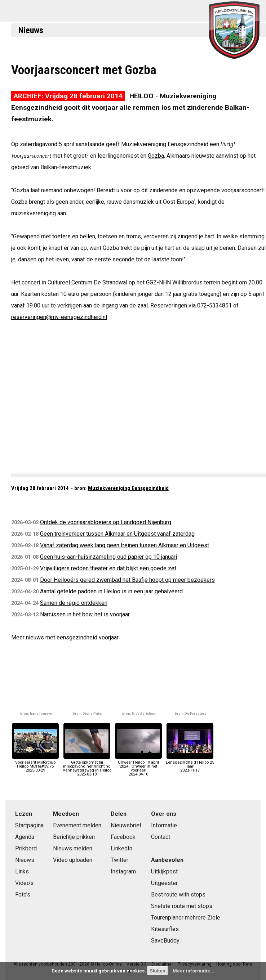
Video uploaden (73, 860)
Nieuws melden (73, 848)
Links (22, 871)
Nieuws (31, 30)
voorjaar (109, 637)
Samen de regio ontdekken (74, 603)
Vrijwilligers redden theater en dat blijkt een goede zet (108, 568)
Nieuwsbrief (126, 825)
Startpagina (29, 825)
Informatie (164, 825)
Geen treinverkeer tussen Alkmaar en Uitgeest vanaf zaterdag (117, 534)
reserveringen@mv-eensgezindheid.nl (59, 317)
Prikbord (26, 848)
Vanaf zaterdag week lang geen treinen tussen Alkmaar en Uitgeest (125, 545)
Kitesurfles (165, 929)
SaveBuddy (165, 941)
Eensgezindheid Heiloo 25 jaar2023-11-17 (190, 765)
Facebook (123, 837)
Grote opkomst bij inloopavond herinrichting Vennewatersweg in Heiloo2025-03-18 (87, 767)
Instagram (123, 871)
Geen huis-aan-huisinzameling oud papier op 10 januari (108, 557)
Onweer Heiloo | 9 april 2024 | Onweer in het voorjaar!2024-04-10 (138, 767)
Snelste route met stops (182, 906)
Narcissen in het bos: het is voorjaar (85, 614)
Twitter (119, 860)
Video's (24, 883)
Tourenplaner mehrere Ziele (186, 918)
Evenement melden (77, 825)
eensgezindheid (77, 637)
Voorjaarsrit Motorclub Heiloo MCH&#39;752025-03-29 (35, 765)
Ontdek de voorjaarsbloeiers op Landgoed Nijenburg (106, 522)
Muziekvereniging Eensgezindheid (128, 488)
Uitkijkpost (164, 871)
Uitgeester (164, 883)
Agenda (25, 837)
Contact (161, 837)
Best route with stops (178, 894)
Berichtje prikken (74, 837)
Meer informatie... (194, 971)
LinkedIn (121, 848)
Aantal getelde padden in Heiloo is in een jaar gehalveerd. (112, 591)
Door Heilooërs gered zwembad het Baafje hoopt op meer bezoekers (127, 580)
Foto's (23, 894)
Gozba (156, 156)
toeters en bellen (74, 236)
